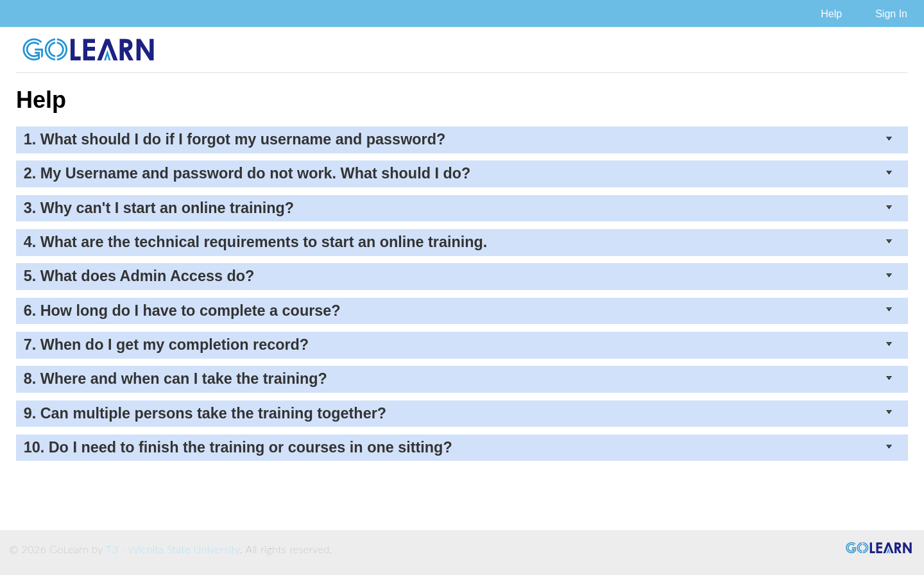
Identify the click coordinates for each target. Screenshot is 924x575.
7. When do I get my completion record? (458, 345)
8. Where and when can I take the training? (458, 379)
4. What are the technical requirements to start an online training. (458, 242)
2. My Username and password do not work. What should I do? (458, 173)
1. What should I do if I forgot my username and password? (458, 139)
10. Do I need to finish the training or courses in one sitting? (458, 447)
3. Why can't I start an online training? (458, 208)
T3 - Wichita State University (173, 549)
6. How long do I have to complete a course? (458, 311)
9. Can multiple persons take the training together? (458, 413)
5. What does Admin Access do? (458, 276)
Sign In (891, 14)
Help (831, 14)
